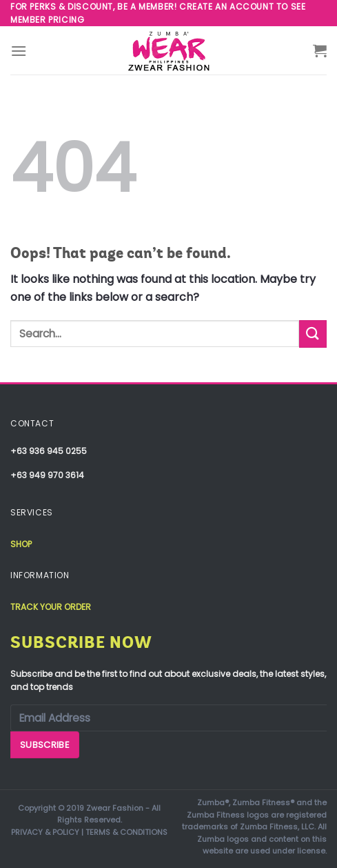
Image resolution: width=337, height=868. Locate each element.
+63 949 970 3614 (47, 475)
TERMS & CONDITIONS (126, 832)
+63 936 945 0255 (49, 451)
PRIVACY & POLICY (45, 832)
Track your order (51, 607)
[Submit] (313, 334)
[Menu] (19, 51)
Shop (21, 544)
